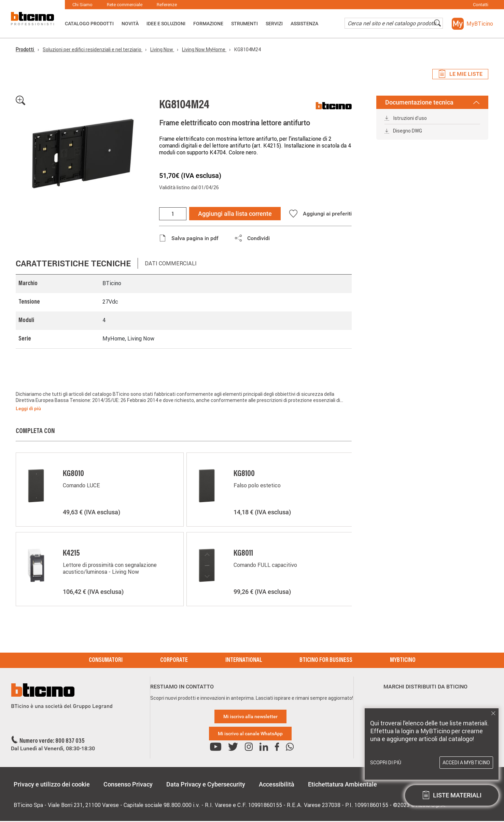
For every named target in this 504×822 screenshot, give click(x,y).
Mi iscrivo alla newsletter (250, 716)
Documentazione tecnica (432, 102)
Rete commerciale (125, 5)
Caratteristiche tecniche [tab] (73, 263)
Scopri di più (386, 763)
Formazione (208, 24)
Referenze (167, 5)
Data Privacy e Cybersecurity (206, 784)
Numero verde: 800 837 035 (52, 741)
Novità (130, 24)
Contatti (481, 5)
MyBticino (403, 660)
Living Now (162, 50)
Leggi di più (28, 408)
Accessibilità (277, 784)
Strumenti (244, 24)
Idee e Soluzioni (166, 24)
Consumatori (106, 660)
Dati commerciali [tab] (171, 263)
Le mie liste (460, 74)
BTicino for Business (326, 660)
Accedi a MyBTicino (466, 763)
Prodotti (25, 50)
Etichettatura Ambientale (342, 784)
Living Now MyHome (204, 50)
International (244, 660)
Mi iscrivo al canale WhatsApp (250, 734)
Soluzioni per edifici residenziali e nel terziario (93, 50)
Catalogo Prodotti (89, 24)
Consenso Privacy (128, 784)
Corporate (174, 660)
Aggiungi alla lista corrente (235, 214)
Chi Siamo (82, 5)
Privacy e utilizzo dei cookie (52, 784)
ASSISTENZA (304, 24)
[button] (472, 24)
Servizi (274, 24)
